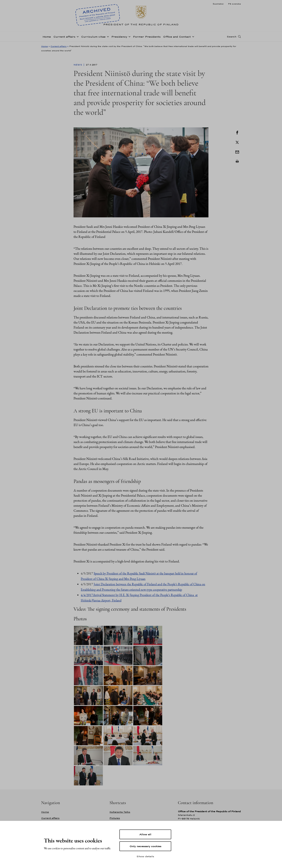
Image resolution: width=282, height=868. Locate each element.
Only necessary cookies (145, 846)
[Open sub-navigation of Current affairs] (77, 36)
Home (47, 37)
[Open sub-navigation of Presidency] (129, 36)
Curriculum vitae (93, 37)
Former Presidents (147, 37)
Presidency (119, 37)
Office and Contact (177, 37)
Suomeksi (218, 4)
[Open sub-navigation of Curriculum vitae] (107, 36)
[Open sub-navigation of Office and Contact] (192, 36)
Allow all (145, 834)
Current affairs (64, 37)
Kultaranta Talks (120, 812)
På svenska (234, 4)
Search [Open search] (232, 37)
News (78, 65)
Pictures (115, 818)
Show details (145, 856)
